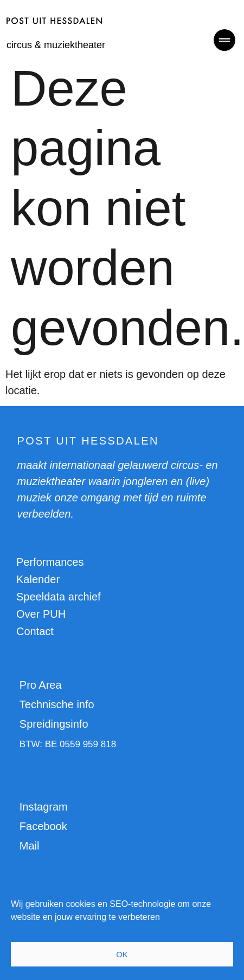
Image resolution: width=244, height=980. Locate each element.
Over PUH (41, 614)
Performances (50, 562)
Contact (35, 631)
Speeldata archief (59, 597)
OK (122, 954)
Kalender (38, 579)
